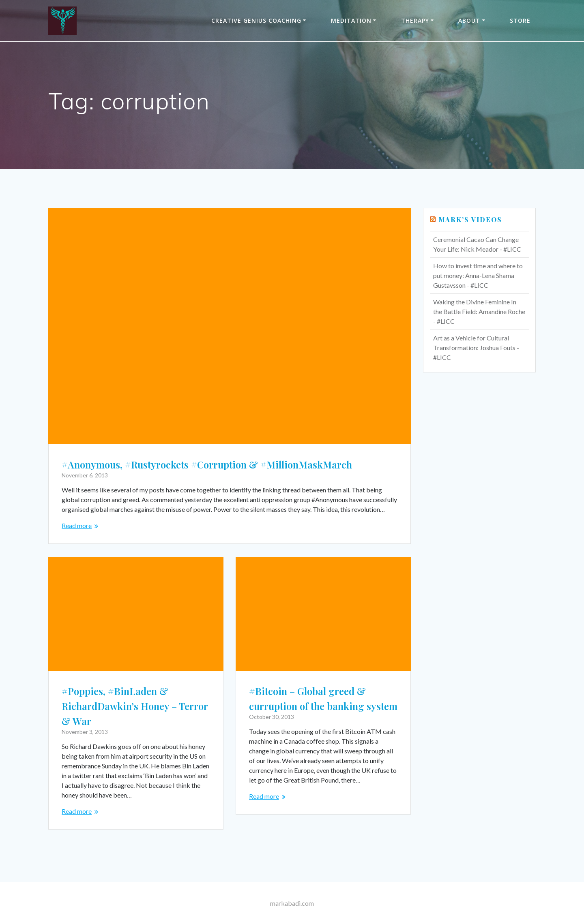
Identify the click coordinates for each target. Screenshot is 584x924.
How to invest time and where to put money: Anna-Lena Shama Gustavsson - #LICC (478, 275)
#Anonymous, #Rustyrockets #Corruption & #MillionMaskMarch (207, 464)
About (469, 20)
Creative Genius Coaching (256, 20)
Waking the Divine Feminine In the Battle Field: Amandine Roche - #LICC (479, 311)
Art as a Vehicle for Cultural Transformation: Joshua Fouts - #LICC (476, 348)
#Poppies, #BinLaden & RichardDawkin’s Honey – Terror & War (135, 706)
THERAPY (415, 20)
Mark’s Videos (470, 219)
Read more (77, 525)
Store (520, 20)
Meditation (351, 20)
